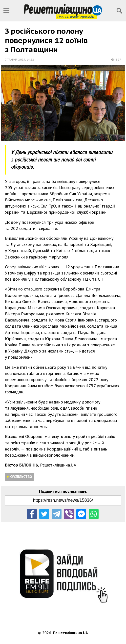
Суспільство (21, 477)
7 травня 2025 (15, 59)
